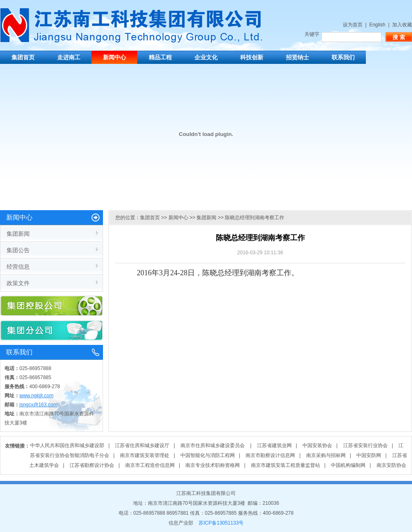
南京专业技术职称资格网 (213, 465)
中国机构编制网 (348, 465)
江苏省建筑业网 (274, 445)
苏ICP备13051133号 (221, 523)
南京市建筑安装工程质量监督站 (286, 465)
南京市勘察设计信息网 (270, 455)
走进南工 (69, 57)
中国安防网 (369, 455)
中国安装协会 (317, 445)
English (377, 25)
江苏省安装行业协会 (365, 445)
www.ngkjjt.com (36, 396)
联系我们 (343, 57)
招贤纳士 (297, 57)
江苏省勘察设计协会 (92, 465)
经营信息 (18, 267)
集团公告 (18, 250)
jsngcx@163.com (38, 405)
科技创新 (252, 57)
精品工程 (160, 57)
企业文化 (206, 57)
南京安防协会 (391, 465)
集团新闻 (18, 234)
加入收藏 (402, 25)
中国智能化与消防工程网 (208, 455)
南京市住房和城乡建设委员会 (213, 445)
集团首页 (23, 57)
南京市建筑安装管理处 (145, 455)
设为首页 (353, 25)
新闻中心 (115, 57)
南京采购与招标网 (326, 455)
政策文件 (18, 283)
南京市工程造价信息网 (150, 465)
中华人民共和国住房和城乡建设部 (67, 445)
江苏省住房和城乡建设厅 (142, 445)
